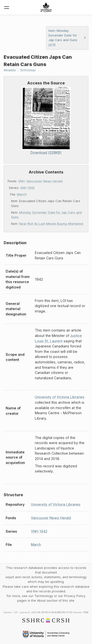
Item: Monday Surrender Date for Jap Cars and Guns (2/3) (67, 38)
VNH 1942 (27, 188)
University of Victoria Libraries (60, 397)
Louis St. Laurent (49, 341)
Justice (76, 336)
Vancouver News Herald (51, 518)
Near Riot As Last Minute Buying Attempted (51, 224)
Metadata (10, 70)
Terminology (28, 70)
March (22, 194)
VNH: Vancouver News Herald (40, 181)
